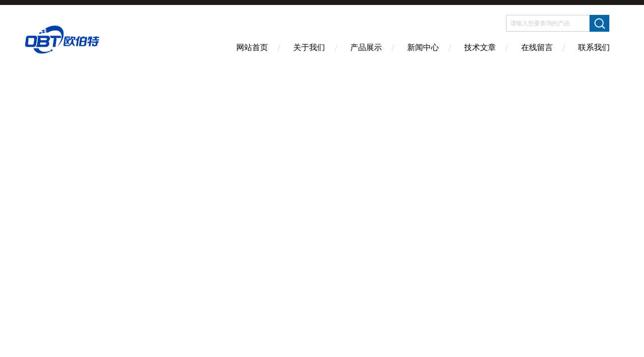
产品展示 (366, 47)
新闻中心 (423, 47)
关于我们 (309, 47)
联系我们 (594, 47)
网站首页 (252, 47)
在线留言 (537, 47)
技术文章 (480, 47)
